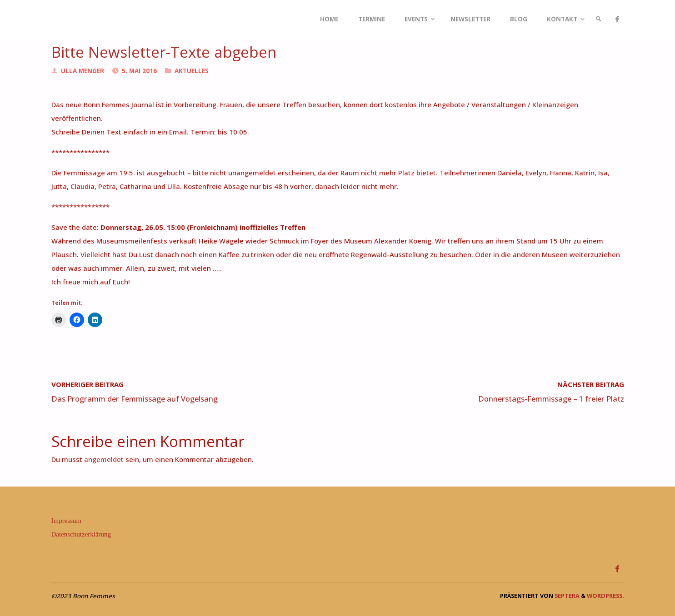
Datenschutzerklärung (81, 534)
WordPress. (605, 596)
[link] (599, 19)
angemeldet (104, 459)
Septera (566, 596)
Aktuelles (192, 71)
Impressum (67, 521)
